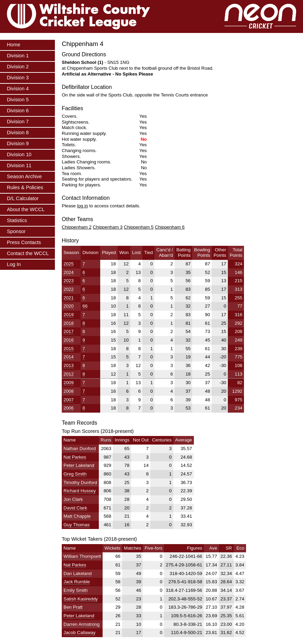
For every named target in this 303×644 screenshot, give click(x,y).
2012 (69, 374)
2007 (69, 400)
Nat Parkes (75, 457)
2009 (69, 383)
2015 (69, 349)
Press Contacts (24, 242)
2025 (69, 264)
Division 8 (18, 133)
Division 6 (18, 111)
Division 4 (18, 89)
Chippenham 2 (77, 227)
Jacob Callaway (79, 632)
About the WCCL (26, 209)
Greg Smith (75, 474)
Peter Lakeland (79, 465)
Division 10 (19, 154)
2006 (69, 408)
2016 (69, 340)
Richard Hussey (80, 491)
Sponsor (16, 231)
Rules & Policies (25, 187)
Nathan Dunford (80, 448)
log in (82, 206)
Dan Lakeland (78, 573)
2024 (69, 272)
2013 (69, 365)
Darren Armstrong (81, 624)
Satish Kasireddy (81, 599)
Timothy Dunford (80, 482)
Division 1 (18, 56)
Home (14, 45)
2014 (69, 357)
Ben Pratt (73, 607)
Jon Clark (73, 499)
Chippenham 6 (170, 227)
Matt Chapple (77, 516)
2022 (69, 289)
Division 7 (18, 122)
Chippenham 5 (139, 227)
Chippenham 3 (108, 227)
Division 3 (18, 78)
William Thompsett (82, 556)
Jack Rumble (77, 582)
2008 (69, 391)
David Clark (75, 508)
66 (85, 306)
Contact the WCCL (28, 253)
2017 (69, 331)
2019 (69, 315)
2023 (69, 281)
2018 (69, 323)
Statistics (17, 220)
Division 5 (18, 100)
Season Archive (24, 176)
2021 (69, 298)
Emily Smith (75, 590)
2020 (69, 306)
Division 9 (18, 143)
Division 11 (19, 165)
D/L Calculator (23, 198)
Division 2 (18, 67)
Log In (14, 264)
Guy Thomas (77, 525)
